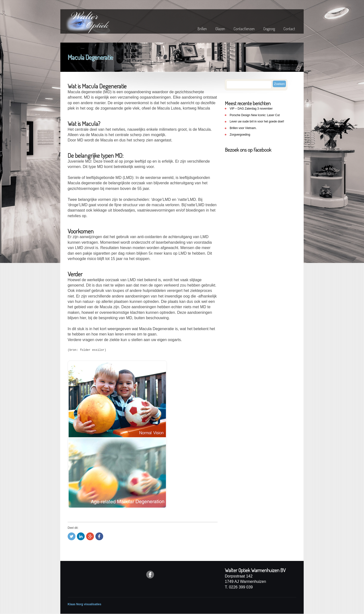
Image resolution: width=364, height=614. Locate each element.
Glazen (220, 29)
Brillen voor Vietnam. (243, 128)
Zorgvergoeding (240, 135)
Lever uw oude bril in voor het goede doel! (257, 121)
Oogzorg (269, 29)
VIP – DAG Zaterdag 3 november (251, 109)
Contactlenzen (244, 29)
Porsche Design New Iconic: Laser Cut (255, 115)
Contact (289, 29)
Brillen (202, 29)
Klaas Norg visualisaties (84, 604)
